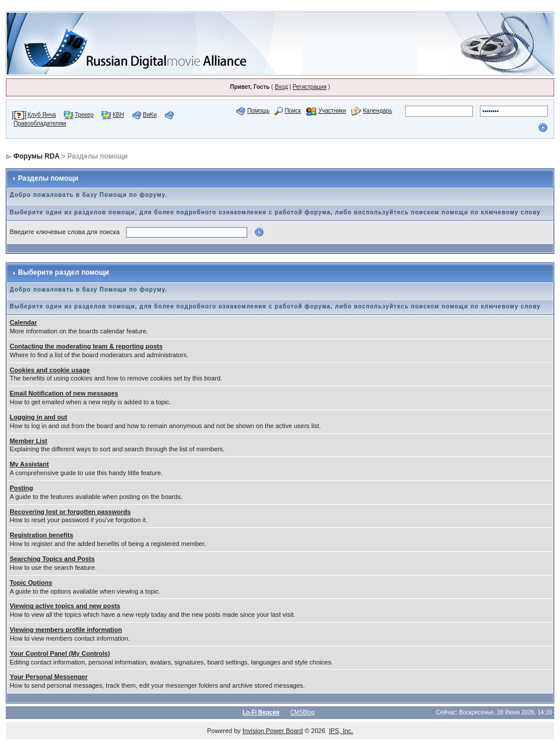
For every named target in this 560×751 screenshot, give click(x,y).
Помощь (259, 111)
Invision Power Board (273, 731)
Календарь (377, 111)
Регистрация (309, 87)
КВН (118, 115)
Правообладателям (39, 123)
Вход (281, 87)
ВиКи (150, 115)
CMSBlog (302, 712)
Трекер (84, 115)
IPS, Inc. (341, 731)
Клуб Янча (41, 115)
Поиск (293, 111)
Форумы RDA (36, 156)
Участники (332, 111)
